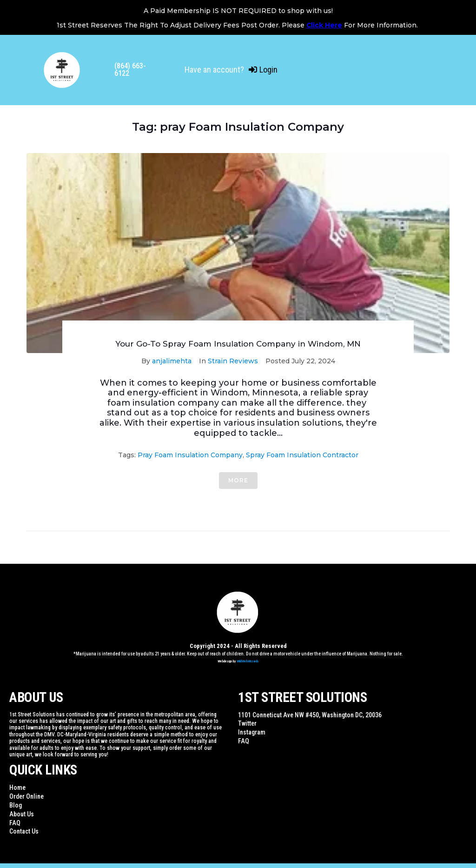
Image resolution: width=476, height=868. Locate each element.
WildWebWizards (248, 661)
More (238, 480)
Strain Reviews (233, 361)
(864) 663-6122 (130, 70)
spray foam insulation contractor (302, 455)
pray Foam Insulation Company (190, 455)
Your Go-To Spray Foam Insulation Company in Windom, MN (238, 344)
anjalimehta (172, 361)
